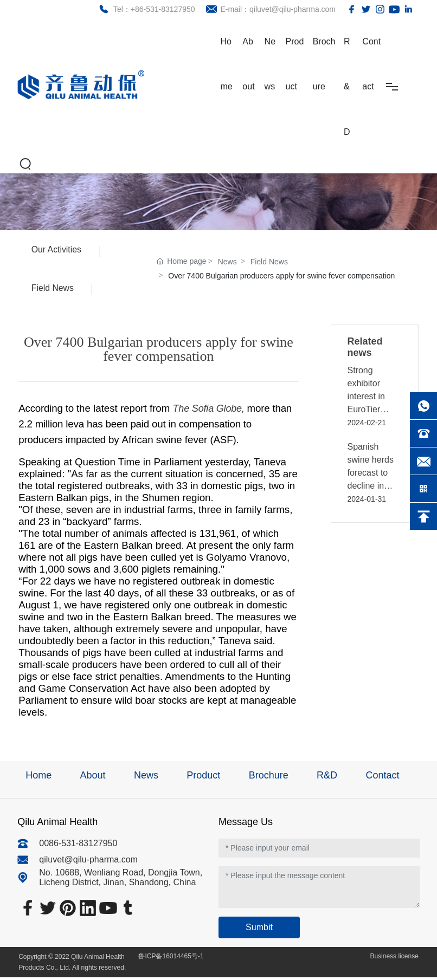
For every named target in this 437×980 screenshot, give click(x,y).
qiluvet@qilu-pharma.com (88, 862)
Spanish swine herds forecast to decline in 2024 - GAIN (372, 475)
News (227, 263)
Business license (393, 959)
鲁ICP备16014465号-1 (171, 959)
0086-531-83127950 (78, 846)
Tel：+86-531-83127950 (153, 9)
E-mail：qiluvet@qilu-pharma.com (276, 9)
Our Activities (57, 250)
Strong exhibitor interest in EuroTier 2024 (366, 399)
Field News (53, 290)
